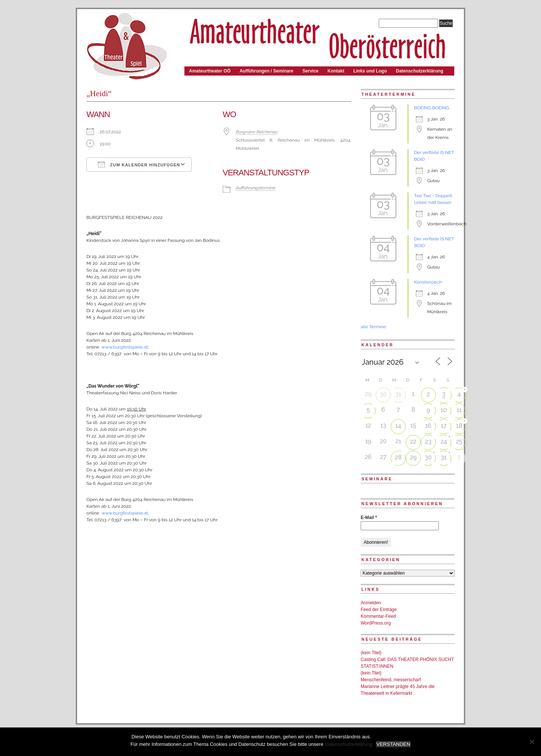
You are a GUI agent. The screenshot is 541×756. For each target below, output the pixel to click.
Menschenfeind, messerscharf (391, 680)
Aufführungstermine (256, 188)
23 (428, 441)
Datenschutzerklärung (420, 71)
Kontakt (336, 71)
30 (383, 394)
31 (398, 394)
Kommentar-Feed (378, 616)
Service (311, 71)
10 (444, 410)
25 (459, 441)
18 (459, 426)
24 (444, 441)
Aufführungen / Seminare (267, 71)
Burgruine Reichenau (257, 132)
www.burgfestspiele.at (125, 347)
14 (398, 426)
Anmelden (371, 603)
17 (444, 426)
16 (428, 426)
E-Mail (369, 518)
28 (398, 457)
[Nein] (532, 742)
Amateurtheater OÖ (210, 71)
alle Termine (373, 327)
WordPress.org (376, 623)
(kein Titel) (371, 653)
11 (459, 410)
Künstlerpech (428, 282)
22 (413, 441)
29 (413, 457)
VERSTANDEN (393, 744)
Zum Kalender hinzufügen (139, 164)
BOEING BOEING (431, 108)
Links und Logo (370, 71)
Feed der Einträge (379, 610)
